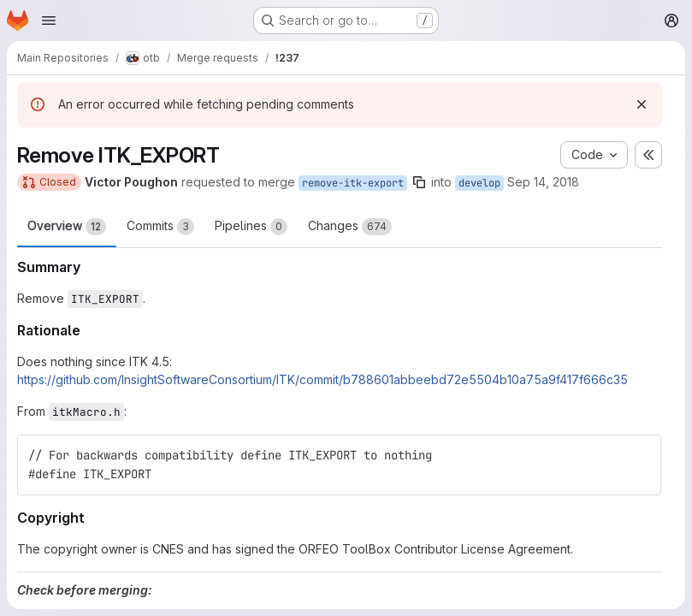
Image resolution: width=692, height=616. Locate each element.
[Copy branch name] (419, 182)
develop (479, 183)
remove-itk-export (353, 183)
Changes (350, 227)
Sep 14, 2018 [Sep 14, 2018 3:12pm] (543, 182)
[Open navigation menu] (49, 21)
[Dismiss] (642, 104)
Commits (160, 227)
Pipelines (251, 227)
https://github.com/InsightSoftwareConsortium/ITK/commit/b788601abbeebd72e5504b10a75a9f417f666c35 (322, 379)
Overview (67, 227)
